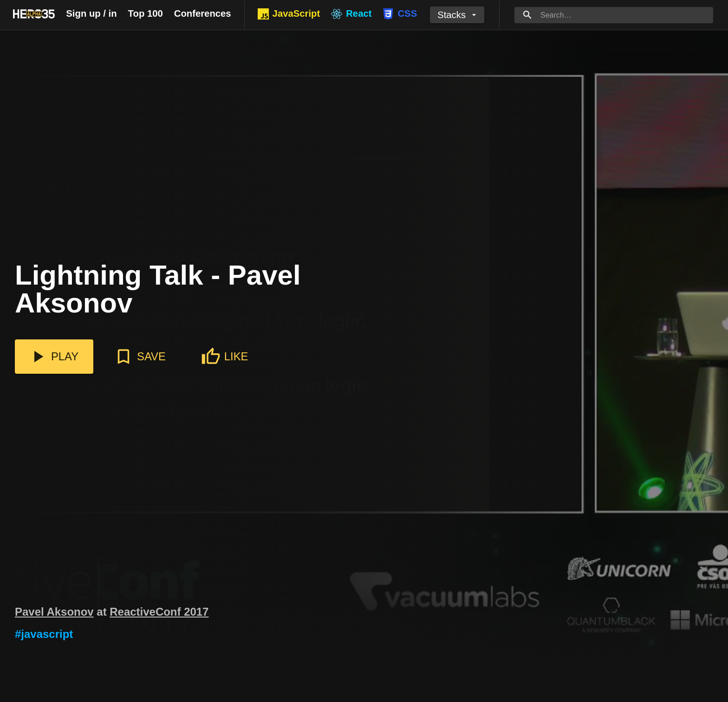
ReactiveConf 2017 (159, 612)
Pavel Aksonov (54, 612)
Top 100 (146, 13)
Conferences (203, 13)
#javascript (44, 634)
